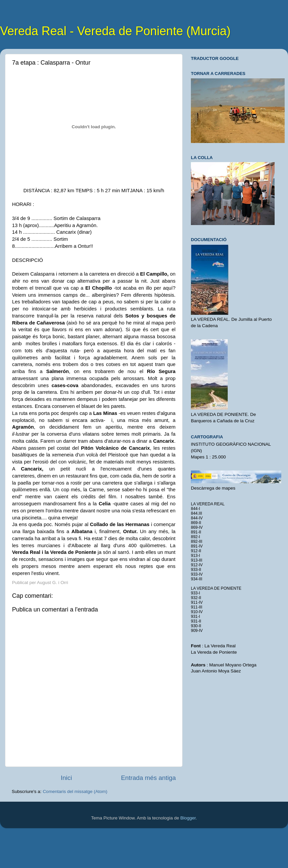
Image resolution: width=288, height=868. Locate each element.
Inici (66, 778)
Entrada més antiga (148, 778)
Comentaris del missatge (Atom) (75, 791)
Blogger (188, 818)
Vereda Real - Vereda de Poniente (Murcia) (115, 31)
